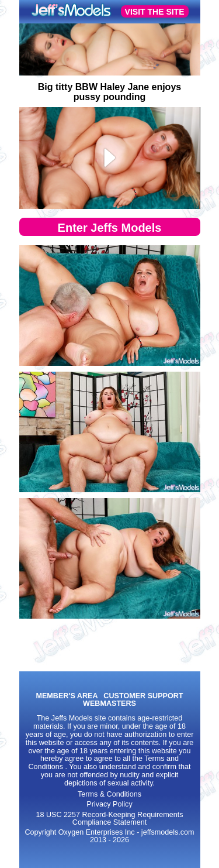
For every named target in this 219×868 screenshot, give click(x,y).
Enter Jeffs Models (110, 228)
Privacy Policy (109, 804)
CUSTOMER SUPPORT (143, 696)
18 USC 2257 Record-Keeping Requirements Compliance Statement (109, 819)
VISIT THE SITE (155, 12)
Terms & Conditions (109, 794)
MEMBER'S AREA (67, 696)
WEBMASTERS (109, 704)
